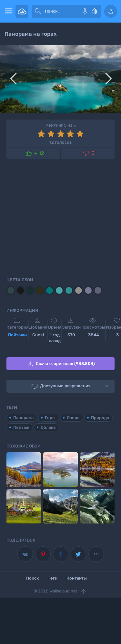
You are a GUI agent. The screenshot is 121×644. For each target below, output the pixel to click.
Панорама (23, 418)
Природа (100, 418)
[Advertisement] (60, 217)
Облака (48, 427)
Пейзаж (21, 427)
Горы (50, 418)
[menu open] (8, 11)
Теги (53, 578)
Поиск (32, 578)
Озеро (73, 418)
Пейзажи (17, 335)
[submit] (38, 11)
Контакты (77, 578)
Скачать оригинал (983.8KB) (61, 364)
